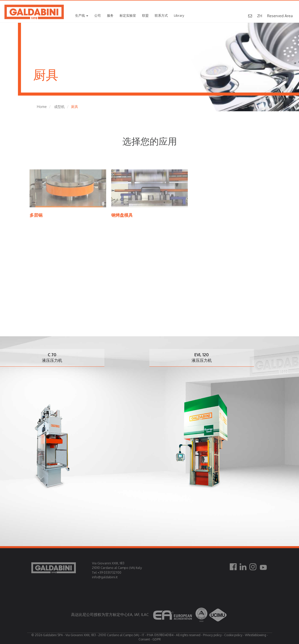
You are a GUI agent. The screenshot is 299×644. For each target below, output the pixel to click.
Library (179, 15)
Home (42, 107)
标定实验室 (128, 15)
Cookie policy (233, 635)
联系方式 (161, 15)
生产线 (82, 15)
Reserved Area (280, 16)
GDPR (157, 639)
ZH (260, 16)
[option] (204, 422)
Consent (144, 639)
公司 (98, 15)
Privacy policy (212, 635)
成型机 (59, 107)
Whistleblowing (256, 635)
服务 (110, 15)
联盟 (145, 15)
